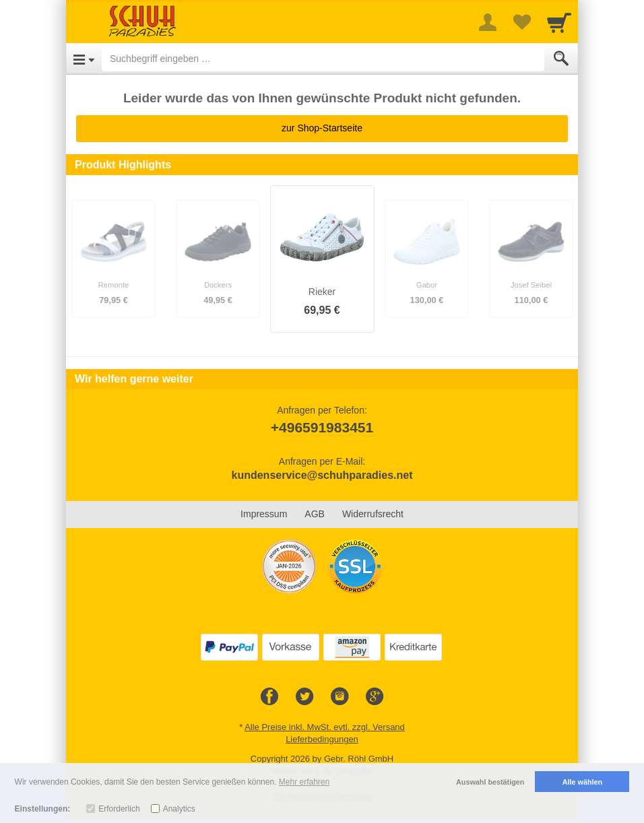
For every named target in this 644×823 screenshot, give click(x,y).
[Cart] (559, 22)
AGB (315, 514)
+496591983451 (322, 427)
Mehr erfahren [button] (304, 782)
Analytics (179, 809)
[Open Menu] (84, 59)
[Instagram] (340, 697)
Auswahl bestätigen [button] (490, 782)
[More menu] (488, 22)
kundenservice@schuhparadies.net (322, 475)
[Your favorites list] (521, 22)
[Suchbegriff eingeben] (323, 59)
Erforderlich (119, 809)
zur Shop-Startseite (322, 128)
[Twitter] (304, 697)
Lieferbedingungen (322, 739)
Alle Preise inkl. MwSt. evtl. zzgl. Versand (325, 727)
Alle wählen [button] (582, 782)
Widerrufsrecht (373, 514)
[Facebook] (269, 697)
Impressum (264, 514)
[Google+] (375, 697)
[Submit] (561, 59)
